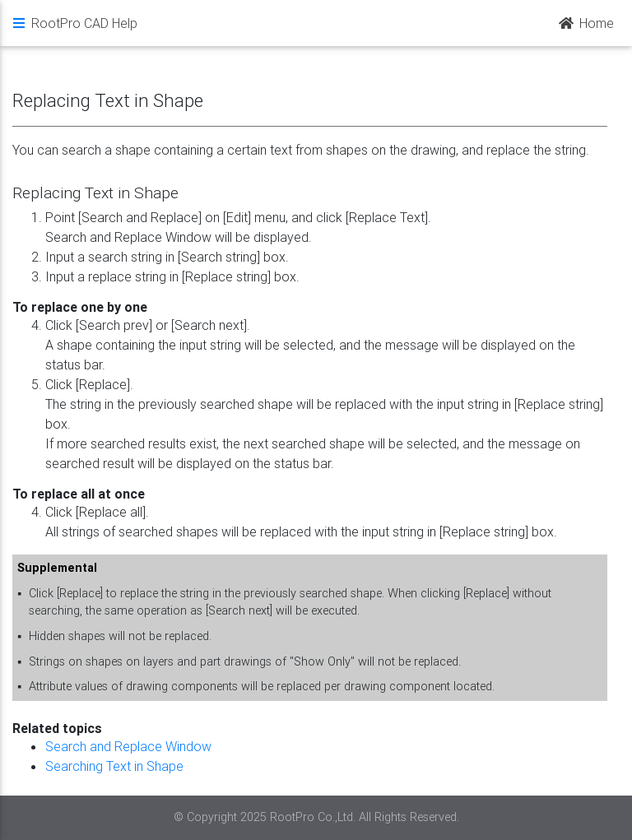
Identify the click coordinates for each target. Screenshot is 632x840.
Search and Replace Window (128, 746)
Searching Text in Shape (114, 766)
